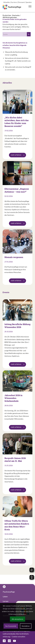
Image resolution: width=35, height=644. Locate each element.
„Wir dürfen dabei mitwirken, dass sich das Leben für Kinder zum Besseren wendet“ (17, 122)
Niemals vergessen (14, 257)
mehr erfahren (17, 155)
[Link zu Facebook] (4, 641)
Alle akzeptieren (18, 619)
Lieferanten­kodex (9, 634)
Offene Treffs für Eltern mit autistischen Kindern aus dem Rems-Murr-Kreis (17, 525)
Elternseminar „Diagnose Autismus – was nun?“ (17, 190)
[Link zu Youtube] (14, 641)
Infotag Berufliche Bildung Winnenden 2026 (17, 326)
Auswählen (26, 626)
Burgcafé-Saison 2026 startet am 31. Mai (15, 460)
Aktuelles (7, 2)
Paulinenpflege (9, 592)
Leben (5, 596)
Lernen (6, 601)
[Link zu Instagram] (9, 641)
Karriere (14, 2)
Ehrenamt (21, 2)
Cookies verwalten (18, 637)
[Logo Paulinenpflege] (15, 8)
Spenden (29, 2)
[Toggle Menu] (30, 6)
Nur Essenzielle (11, 626)
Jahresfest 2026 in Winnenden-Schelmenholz (13, 398)
